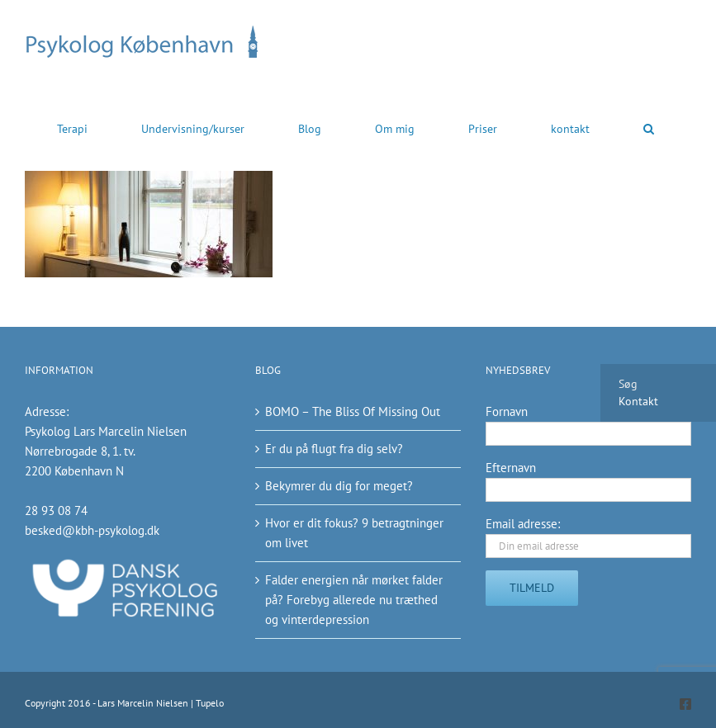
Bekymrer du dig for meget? (339, 486)
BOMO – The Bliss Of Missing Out (353, 411)
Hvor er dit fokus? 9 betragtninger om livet (354, 533)
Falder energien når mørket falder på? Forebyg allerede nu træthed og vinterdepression (354, 600)
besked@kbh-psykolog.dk (92, 530)
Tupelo (210, 703)
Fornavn (507, 411)
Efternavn (511, 468)
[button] (649, 128)
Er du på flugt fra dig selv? (334, 449)
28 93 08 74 (56, 511)
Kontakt (638, 401)
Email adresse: (523, 524)
